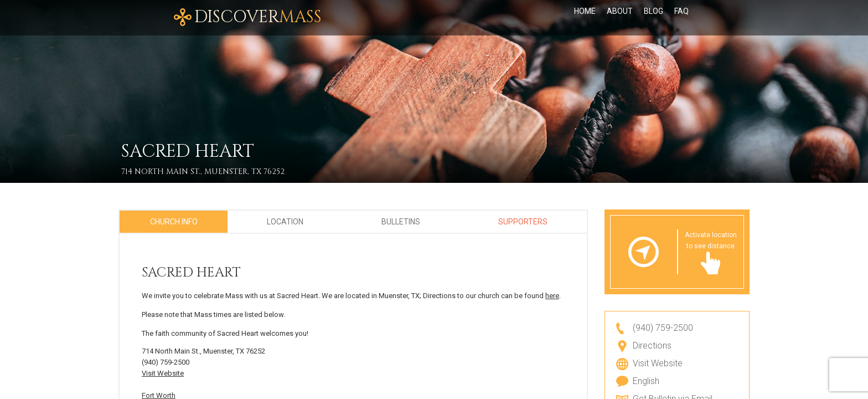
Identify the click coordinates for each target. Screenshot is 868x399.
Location (285, 222)
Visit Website (163, 373)
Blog (653, 18)
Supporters (523, 222)
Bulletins (401, 222)
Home (585, 18)
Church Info (174, 222)
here (552, 296)
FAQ (681, 18)
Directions (652, 346)
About (620, 18)
